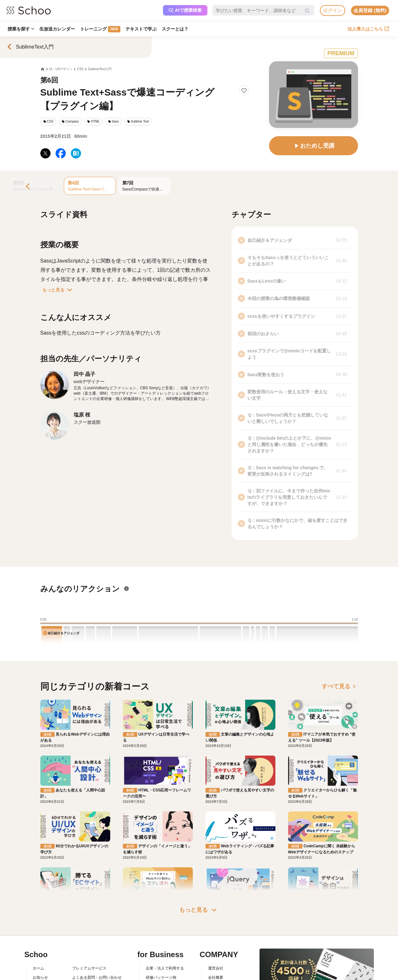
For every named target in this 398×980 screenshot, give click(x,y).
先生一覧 (40, 975)
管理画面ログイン (161, 966)
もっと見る (58, 290)
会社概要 (216, 948)
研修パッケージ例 (161, 948)
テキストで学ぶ (141, 29)
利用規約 (80, 957)
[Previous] (28, 187)
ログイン (333, 10)
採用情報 (216, 957)
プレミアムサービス (89, 938)
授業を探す (21, 29)
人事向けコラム (159, 957)
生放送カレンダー (57, 29)
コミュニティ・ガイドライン (97, 966)
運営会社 (216, 938)
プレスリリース (221, 966)
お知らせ (40, 948)
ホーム (38, 938)
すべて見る (340, 686)
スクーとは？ (175, 29)
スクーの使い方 (46, 966)
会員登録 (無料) (370, 10)
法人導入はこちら (368, 29)
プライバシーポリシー (91, 975)
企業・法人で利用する (165, 938)
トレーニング (100, 29)
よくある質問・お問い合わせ (97, 948)
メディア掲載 (219, 975)
